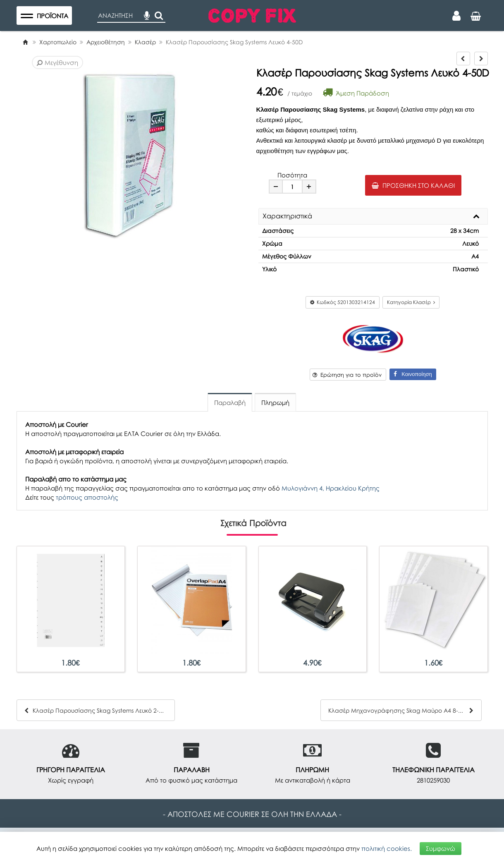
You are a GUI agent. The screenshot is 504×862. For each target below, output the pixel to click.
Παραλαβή (230, 402)
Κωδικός (343, 302)
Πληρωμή (275, 402)
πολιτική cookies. (387, 848)
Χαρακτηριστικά (287, 216)
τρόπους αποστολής (87, 497)
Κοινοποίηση (413, 374)
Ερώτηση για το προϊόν (347, 375)
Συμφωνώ (441, 848)
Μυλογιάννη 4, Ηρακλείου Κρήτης (331, 488)
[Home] (25, 42)
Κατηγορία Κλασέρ (411, 302)
